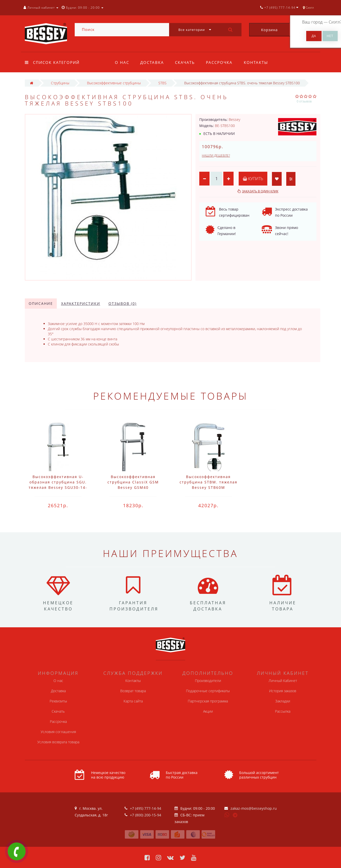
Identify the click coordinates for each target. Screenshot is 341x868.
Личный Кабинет (283, 681)
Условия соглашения (58, 732)
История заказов (283, 691)
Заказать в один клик (260, 191)
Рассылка (283, 711)
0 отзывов (304, 101)
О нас (122, 62)
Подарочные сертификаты (208, 691)
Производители (208, 681)
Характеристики (81, 303)
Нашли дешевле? (216, 155)
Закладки (283, 701)
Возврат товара (133, 691)
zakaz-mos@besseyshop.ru (254, 808)
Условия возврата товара (58, 742)
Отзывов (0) (123, 303)
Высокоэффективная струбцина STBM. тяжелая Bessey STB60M (208, 482)
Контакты (256, 62)
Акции (208, 711)
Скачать (185, 62)
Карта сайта (133, 701)
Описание (41, 303)
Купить (253, 179)
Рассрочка (219, 62)
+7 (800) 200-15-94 (146, 815)
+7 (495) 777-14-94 (146, 808)
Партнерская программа (208, 701)
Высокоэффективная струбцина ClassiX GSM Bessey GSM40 (133, 482)
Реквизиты (58, 701)
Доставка (152, 62)
